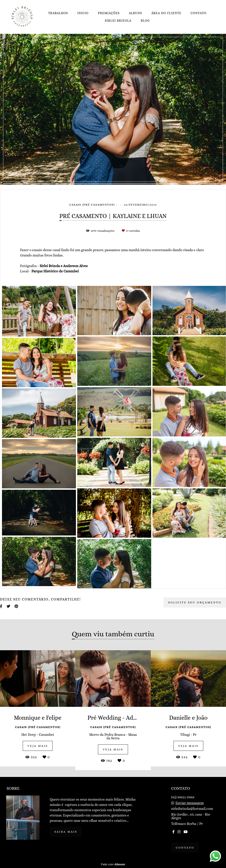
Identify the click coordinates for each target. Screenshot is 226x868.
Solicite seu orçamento (195, 602)
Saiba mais (66, 832)
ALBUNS (135, 13)
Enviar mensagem (190, 803)
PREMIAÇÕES (109, 13)
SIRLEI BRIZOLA (118, 21)
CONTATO (199, 13)
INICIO (83, 13)
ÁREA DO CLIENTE (166, 13)
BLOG (145, 21)
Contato (185, 848)
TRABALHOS (58, 13)
